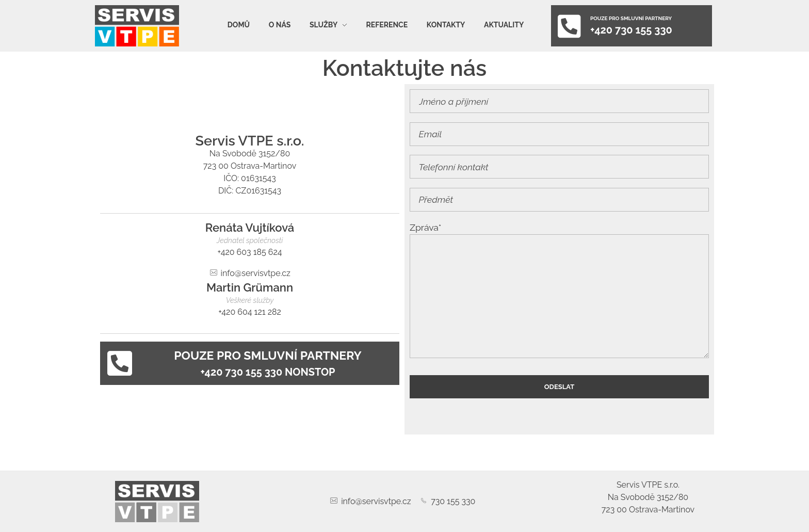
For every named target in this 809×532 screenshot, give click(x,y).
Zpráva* (559, 290)
